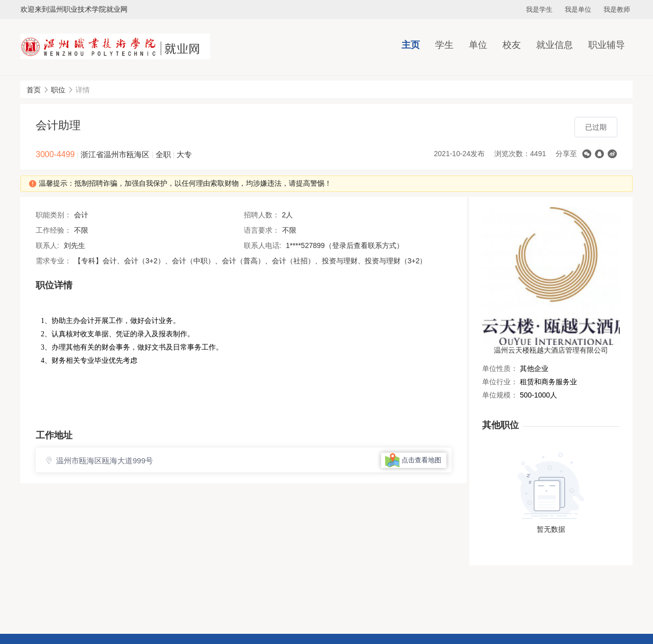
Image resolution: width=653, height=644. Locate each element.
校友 (512, 45)
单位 (478, 45)
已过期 (596, 127)
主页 (411, 45)
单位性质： (500, 368)
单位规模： (500, 395)
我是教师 (617, 9)
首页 (34, 90)
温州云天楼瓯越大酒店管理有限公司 (551, 350)
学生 (444, 45)
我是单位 (578, 9)
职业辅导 (607, 45)
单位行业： (500, 382)
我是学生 (539, 9)
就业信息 (555, 45)
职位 (58, 90)
